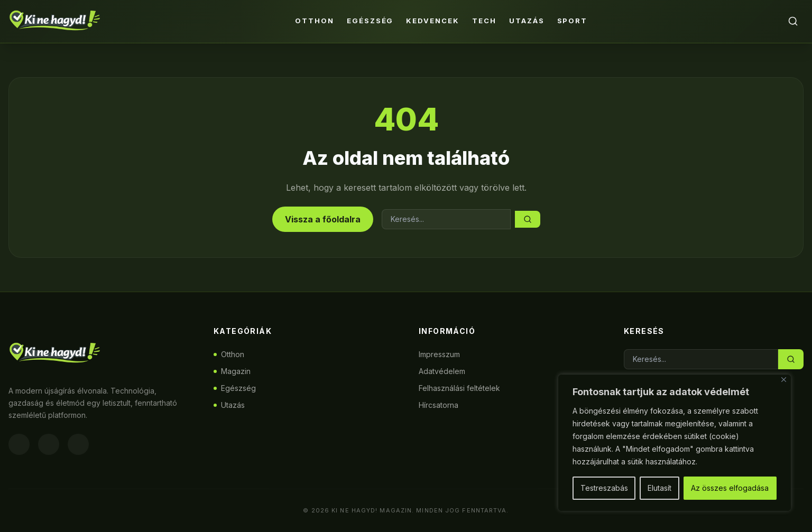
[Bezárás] (784, 380)
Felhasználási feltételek (459, 388)
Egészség (370, 21)
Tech (484, 21)
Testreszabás (604, 488)
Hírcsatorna (439, 405)
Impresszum (439, 354)
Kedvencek (433, 21)
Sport (573, 21)
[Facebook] (19, 444)
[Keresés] (793, 21)
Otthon (315, 21)
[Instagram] (49, 444)
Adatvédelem (442, 371)
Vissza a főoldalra (323, 219)
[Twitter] (78, 444)
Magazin (232, 371)
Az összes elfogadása (730, 488)
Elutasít (659, 488)
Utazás (527, 21)
